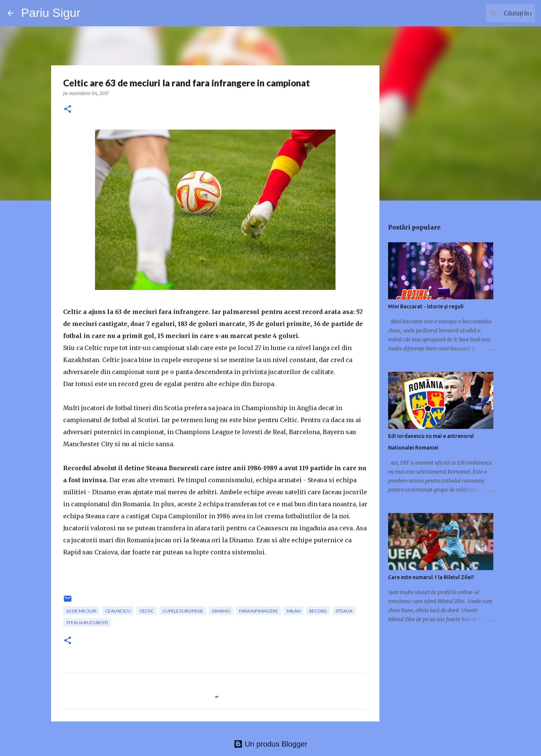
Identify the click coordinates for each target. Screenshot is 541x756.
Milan (294, 611)
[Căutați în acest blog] (496, 13)
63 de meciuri (81, 611)
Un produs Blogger (270, 744)
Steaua (344, 611)
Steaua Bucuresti (87, 622)
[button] (68, 109)
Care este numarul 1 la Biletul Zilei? (431, 577)
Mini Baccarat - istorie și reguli (426, 306)
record (318, 611)
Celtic (147, 611)
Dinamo (221, 611)
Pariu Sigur (51, 13)
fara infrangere (258, 611)
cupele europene (183, 611)
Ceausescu (118, 611)
